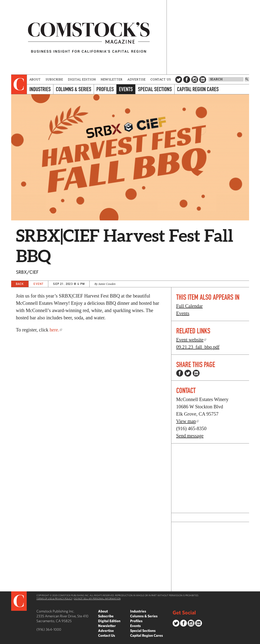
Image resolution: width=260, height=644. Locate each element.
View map (186, 421)
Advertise (137, 79)
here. (54, 330)
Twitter (179, 80)
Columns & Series (74, 89)
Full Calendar (189, 306)
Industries (40, 89)
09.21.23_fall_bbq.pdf (198, 347)
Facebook (187, 80)
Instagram (195, 80)
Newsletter (112, 79)
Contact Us (161, 79)
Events (126, 89)
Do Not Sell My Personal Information (97, 598)
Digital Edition (82, 79)
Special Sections (155, 89)
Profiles (105, 89)
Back (20, 284)
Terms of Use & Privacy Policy (54, 598)
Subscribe (54, 79)
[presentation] (19, 84)
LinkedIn (203, 80)
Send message (190, 436)
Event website (190, 340)
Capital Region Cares (198, 89)
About (35, 79)
